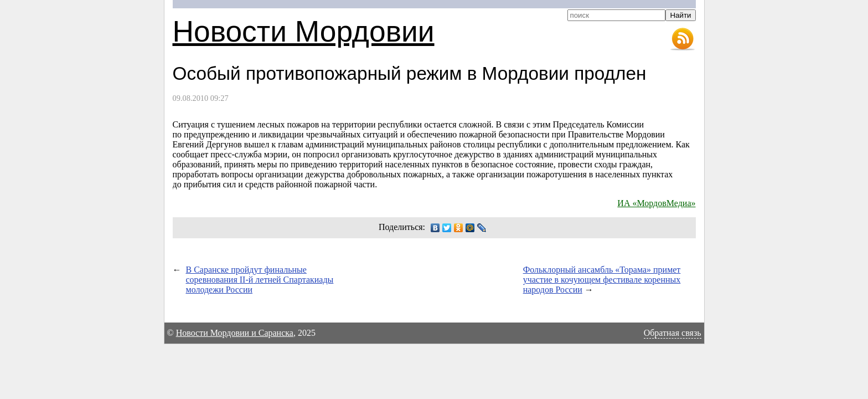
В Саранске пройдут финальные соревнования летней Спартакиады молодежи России (260, 280)
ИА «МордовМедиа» (656, 203)
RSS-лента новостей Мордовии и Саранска (683, 39)
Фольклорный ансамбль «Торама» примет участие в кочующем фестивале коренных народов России (602, 280)
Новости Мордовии (304, 31)
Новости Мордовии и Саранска (235, 333)
